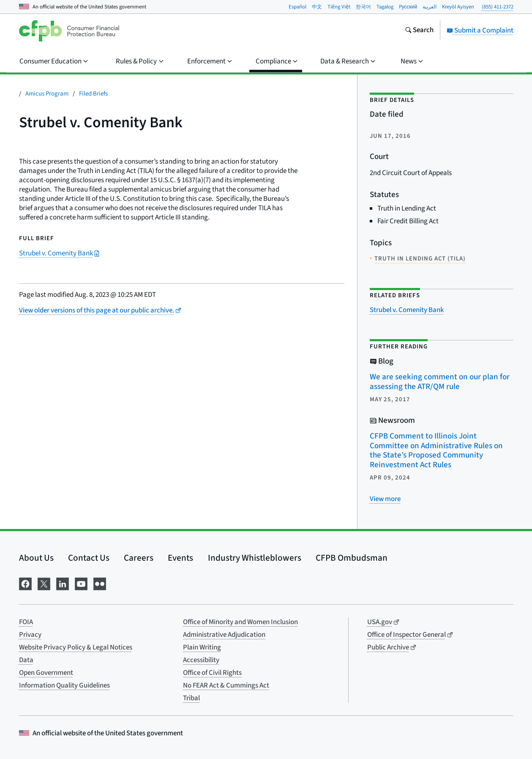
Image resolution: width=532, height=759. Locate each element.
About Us (36, 558)
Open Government (46, 673)
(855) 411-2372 (498, 7)
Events (180, 558)
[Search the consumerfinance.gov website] (419, 31)
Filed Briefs (93, 94)
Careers (139, 558)
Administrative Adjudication (224, 635)
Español (297, 7)
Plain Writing (202, 647)
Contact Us (89, 558)
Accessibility (201, 660)
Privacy (30, 635)
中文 (317, 7)
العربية (430, 7)
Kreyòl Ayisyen (458, 7)
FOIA (26, 622)
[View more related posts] (385, 499)
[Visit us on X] (44, 583)
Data (26, 660)
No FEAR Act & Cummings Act (226, 685)
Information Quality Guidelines (64, 685)
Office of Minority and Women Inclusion (240, 622)
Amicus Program (47, 94)
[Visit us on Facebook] (25, 583)
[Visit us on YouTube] (81, 583)
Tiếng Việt (339, 7)
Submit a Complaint (480, 30)
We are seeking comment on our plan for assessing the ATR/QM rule (440, 382)
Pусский (408, 7)
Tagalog (385, 7)
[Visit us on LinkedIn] (63, 583)
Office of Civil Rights (212, 673)
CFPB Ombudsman (352, 558)
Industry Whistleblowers (255, 558)
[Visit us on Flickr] (100, 583)
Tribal (191, 698)
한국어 (363, 7)
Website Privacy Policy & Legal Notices (76, 647)
